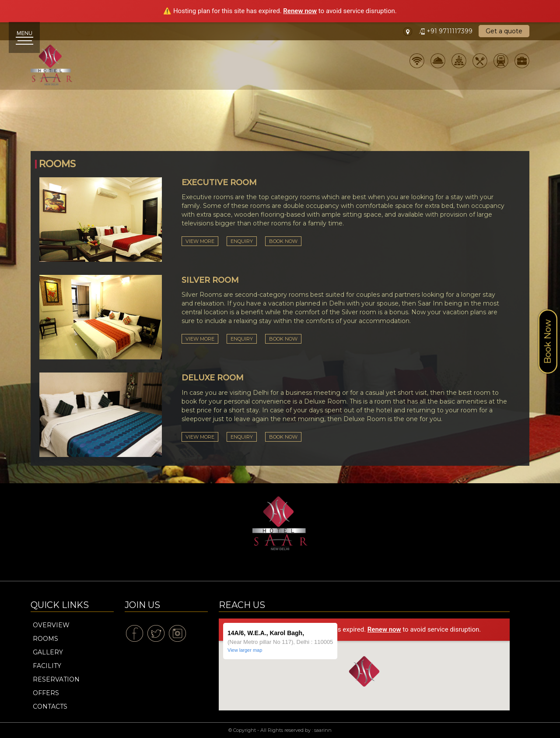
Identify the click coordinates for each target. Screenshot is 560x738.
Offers (46, 693)
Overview (51, 625)
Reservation (56, 679)
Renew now (300, 11)
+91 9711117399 (447, 31)
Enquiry (242, 241)
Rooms (45, 639)
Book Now (283, 241)
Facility (47, 666)
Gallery (48, 652)
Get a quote (504, 31)
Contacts (50, 706)
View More (200, 241)
